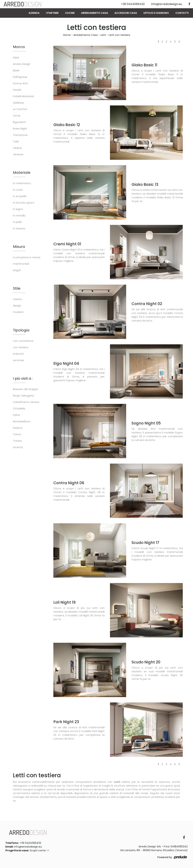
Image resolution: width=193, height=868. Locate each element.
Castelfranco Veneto (26, 402)
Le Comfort (20, 109)
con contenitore (23, 341)
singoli (17, 270)
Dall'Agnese (20, 77)
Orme (17, 116)
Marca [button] (19, 47)
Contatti (182, 13)
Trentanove (20, 135)
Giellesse (18, 103)
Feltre (16, 415)
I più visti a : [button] (23, 378)
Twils (16, 141)
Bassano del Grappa (25, 389)
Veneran (18, 154)
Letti (103, 35)
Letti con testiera (119, 35)
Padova (18, 428)
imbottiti (18, 354)
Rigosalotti (19, 122)
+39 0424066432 (30, 843)
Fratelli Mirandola (23, 96)
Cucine (70, 13)
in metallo (19, 216)
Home (67, 35)
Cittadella (19, 409)
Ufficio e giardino (156, 13)
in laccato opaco (24, 203)
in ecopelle (20, 196)
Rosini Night (20, 129)
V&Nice (17, 148)
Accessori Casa (126, 13)
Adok (16, 58)
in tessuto (19, 228)
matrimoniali (21, 264)
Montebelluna (22, 421)
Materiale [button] (22, 173)
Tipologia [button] (21, 330)
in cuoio (18, 190)
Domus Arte (20, 83)
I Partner (52, 13)
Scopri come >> (39, 850)
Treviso (17, 441)
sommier (19, 360)
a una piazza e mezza (27, 257)
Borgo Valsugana (23, 396)
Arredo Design (22, 64)
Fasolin (17, 90)
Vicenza (18, 447)
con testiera (21, 347)
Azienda (34, 13)
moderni (18, 312)
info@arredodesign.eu (28, 847)
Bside (16, 70)
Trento (17, 434)
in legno (18, 209)
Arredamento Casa (95, 13)
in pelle (17, 222)
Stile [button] (17, 288)
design (17, 306)
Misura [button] (19, 247)
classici (17, 299)
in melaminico (22, 183)
